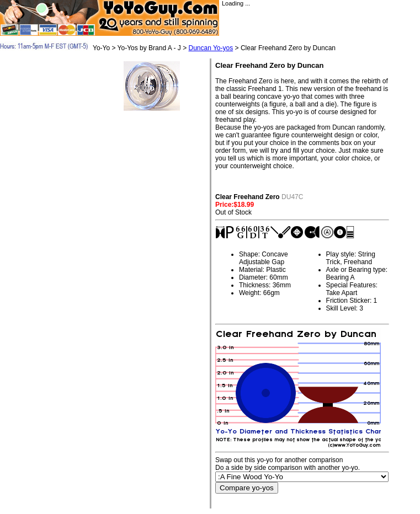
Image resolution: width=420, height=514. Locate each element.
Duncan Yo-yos (211, 48)
